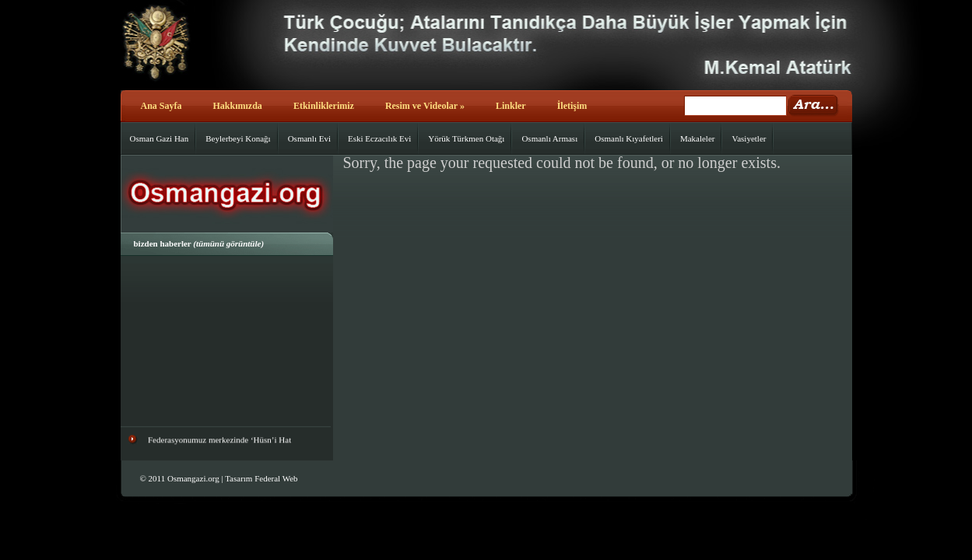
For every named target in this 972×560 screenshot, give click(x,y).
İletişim (572, 106)
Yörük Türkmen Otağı (466, 138)
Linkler (511, 106)
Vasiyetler (749, 138)
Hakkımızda (238, 106)
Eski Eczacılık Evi (379, 138)
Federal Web (276, 478)
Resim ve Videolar (425, 106)
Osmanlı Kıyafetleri (629, 138)
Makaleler (698, 138)
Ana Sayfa (161, 106)
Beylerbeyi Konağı (238, 138)
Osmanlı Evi (309, 138)
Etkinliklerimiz (324, 106)
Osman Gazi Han (160, 138)
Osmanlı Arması (549, 138)
